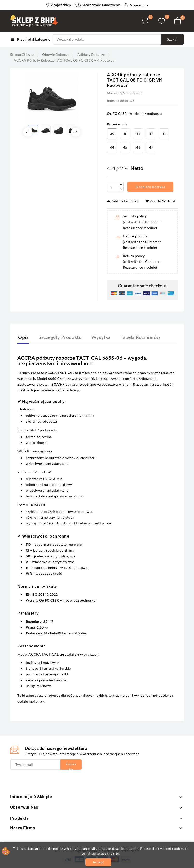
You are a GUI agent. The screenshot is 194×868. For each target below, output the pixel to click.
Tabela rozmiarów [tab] (140, 337)
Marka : (113, 93)
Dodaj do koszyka (151, 187)
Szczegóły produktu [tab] (60, 337)
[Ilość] (113, 187)
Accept (98, 862)
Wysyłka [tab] (101, 337)
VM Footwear (131, 93)
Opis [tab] (23, 337)
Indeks (112, 101)
